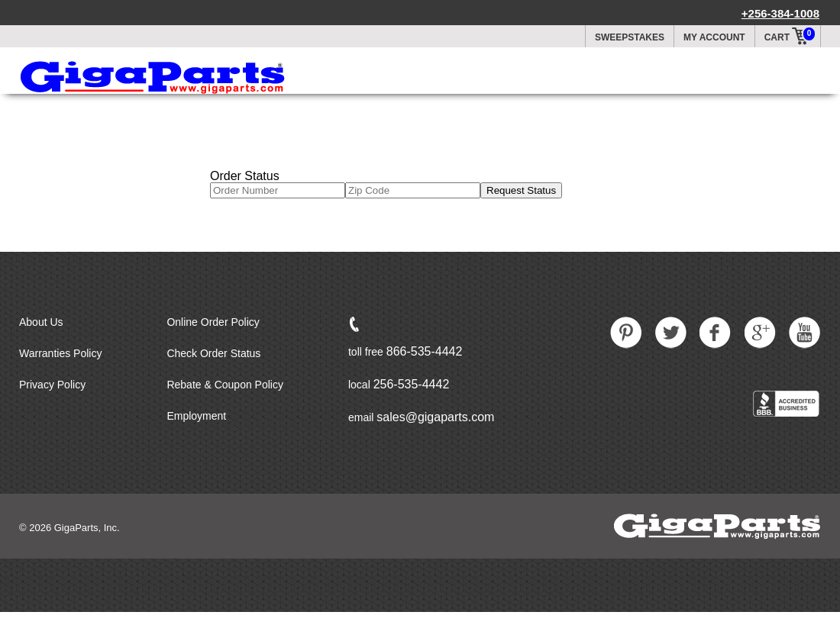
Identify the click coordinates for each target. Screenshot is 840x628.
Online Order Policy (213, 322)
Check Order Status (213, 353)
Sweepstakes (630, 37)
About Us (41, 322)
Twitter (671, 333)
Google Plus (761, 333)
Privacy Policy (52, 385)
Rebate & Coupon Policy (225, 385)
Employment (196, 416)
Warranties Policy (60, 353)
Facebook (716, 333)
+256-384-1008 (780, 13)
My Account (714, 37)
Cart (791, 34)
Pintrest (626, 333)
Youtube (805, 333)
